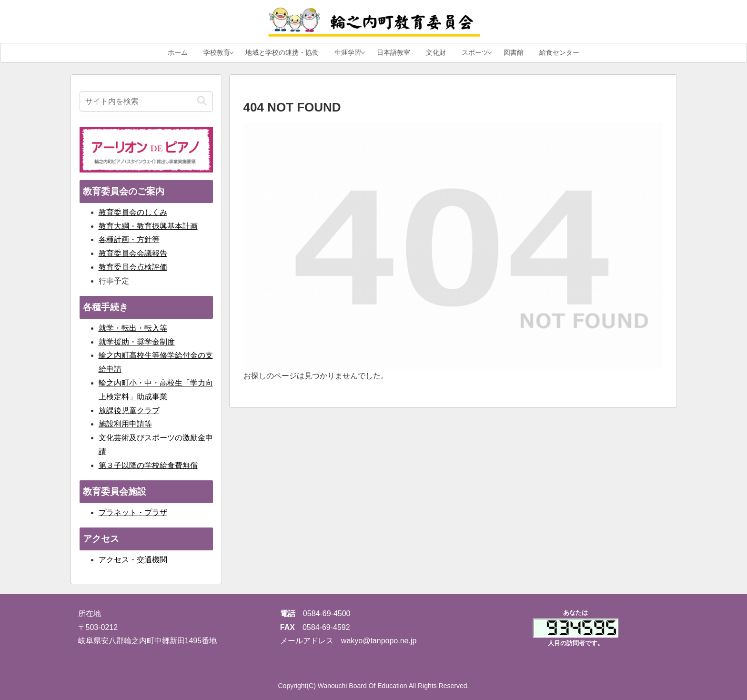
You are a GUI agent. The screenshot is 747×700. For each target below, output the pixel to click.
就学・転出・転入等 (133, 328)
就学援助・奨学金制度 (137, 342)
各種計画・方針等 (129, 239)
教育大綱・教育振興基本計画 (148, 226)
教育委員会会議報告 (133, 253)
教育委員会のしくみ (133, 212)
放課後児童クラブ (129, 411)
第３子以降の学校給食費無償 (148, 465)
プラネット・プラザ (133, 512)
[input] (146, 101)
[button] (202, 101)
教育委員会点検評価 (133, 267)
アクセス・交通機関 (133, 560)
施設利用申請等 (125, 424)
